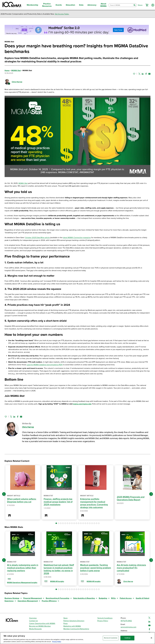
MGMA (23, 183)
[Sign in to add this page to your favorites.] (134, 74)
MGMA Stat (16, 71)
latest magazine (77, 238)
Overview (33, 618)
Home (7, 71)
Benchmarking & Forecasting (58, 598)
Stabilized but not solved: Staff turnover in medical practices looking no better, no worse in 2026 (59, 569)
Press (65, 623)
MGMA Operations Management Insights (22, 583)
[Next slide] (151, 494)
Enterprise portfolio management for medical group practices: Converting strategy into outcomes (94, 503)
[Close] (151, 638)
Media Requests (35, 629)
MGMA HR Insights (57, 581)
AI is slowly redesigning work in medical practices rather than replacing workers (23, 568)
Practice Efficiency (49, 601)
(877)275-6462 (126, 621)
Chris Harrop (17, 82)
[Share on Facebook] (146, 74)
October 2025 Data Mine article (37, 238)
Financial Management (33, 598)
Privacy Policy (103, 621)
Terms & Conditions (105, 618)
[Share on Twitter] (139, 74)
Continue (127, 638)
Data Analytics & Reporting (84, 598)
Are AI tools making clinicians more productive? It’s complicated (131, 568)
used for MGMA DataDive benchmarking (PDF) (45, 365)
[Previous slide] (4, 494)
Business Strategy (12, 598)
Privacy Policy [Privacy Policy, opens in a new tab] (57, 642)
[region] (77, 638)
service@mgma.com (128, 627)
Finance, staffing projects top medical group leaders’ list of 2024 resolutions (58, 502)
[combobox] (121, 5)
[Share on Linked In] (143, 74)
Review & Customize (111, 638)
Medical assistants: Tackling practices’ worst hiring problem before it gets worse (96, 568)
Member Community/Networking (76, 629)
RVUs (113, 598)
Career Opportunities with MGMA (42, 623)
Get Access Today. (62, 14)
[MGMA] (12, 5)
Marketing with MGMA (72, 626)
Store (65, 618)
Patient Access (126, 598)
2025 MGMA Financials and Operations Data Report (131, 498)
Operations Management (28, 601)
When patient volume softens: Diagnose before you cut (22, 500)
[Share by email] (149, 74)
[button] (147, 5)
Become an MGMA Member (40, 626)
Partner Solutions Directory (74, 621)
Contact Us (33, 621)
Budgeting (103, 598)
